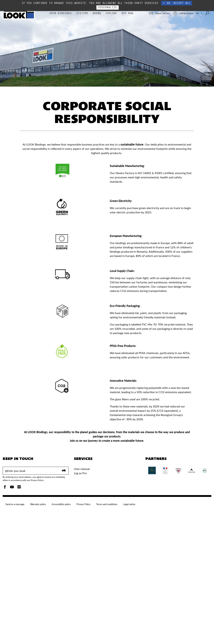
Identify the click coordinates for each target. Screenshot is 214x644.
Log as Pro (80, 473)
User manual (82, 469)
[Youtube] (12, 488)
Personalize (108, 7)
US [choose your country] (199, 13)
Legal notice (129, 504)
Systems (82, 13)
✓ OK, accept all (177, 3)
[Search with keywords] (207, 13)
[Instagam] (19, 488)
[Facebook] (5, 488)
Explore (111, 13)
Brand (97, 13)
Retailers (183, 13)
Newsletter (159, 13)
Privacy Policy (83, 504)
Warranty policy (38, 504)
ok (64, 471)
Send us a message (15, 504)
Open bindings (60, 13)
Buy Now (127, 13)
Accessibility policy (61, 504)
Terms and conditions (107, 504)
